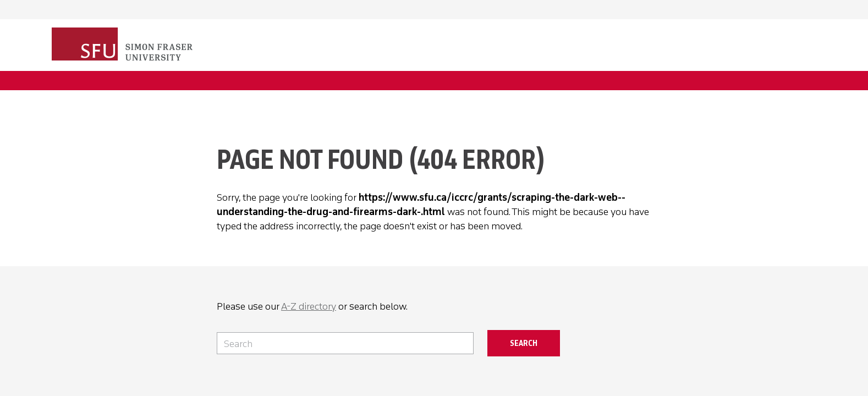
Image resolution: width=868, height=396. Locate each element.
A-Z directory (309, 306)
